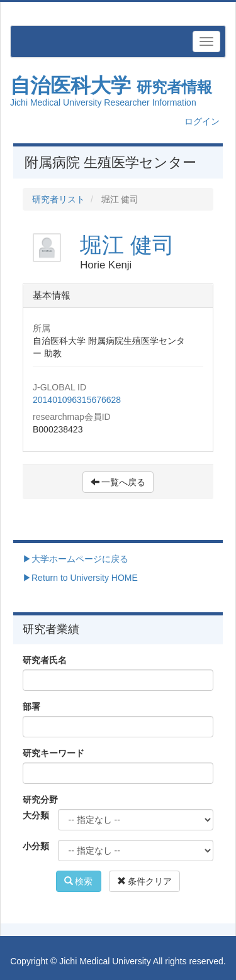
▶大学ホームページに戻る (76, 559)
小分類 (36, 846)
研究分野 (40, 800)
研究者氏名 (45, 660)
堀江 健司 (127, 245)
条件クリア (145, 881)
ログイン (202, 121)
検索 (79, 881)
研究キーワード (53, 753)
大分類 (36, 815)
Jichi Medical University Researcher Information (103, 102)
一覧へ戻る (118, 482)
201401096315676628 (77, 400)
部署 (31, 707)
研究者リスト (59, 199)
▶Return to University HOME (80, 578)
